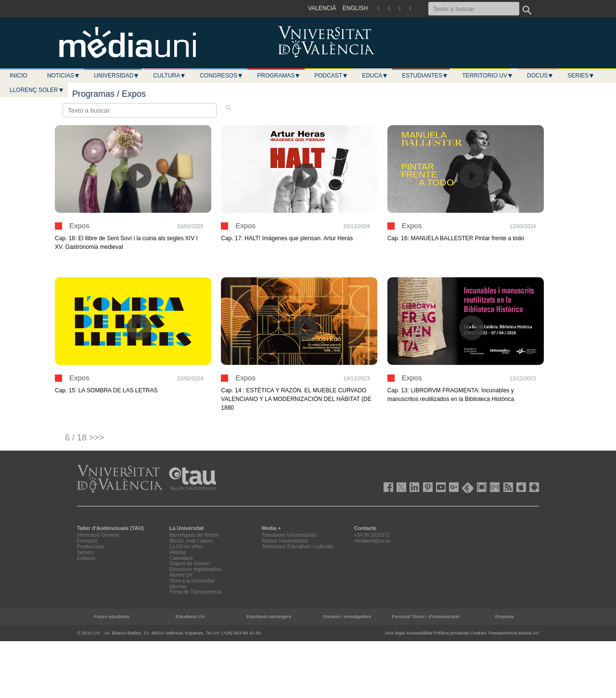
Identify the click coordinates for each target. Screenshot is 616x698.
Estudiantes (425, 76)
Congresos (221, 76)
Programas (279, 76)
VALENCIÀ (322, 8)
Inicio (19, 76)
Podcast (331, 76)
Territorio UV (488, 76)
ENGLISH (355, 8)
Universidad (116, 76)
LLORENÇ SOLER (37, 90)
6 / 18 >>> (85, 438)
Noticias (64, 76)
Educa (375, 76)
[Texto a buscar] (474, 9)
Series (581, 76)
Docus (540, 76)
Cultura (169, 76)
